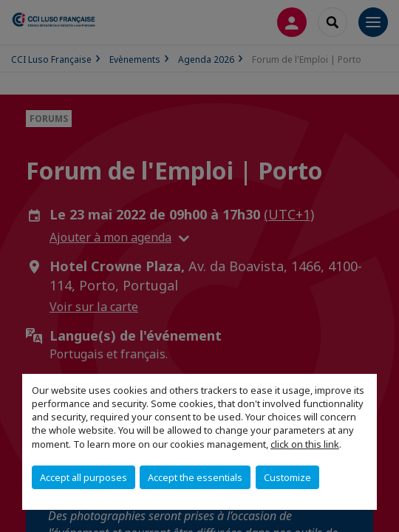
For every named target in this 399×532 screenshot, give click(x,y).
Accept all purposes (83, 477)
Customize (287, 477)
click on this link (305, 444)
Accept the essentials (195, 477)
